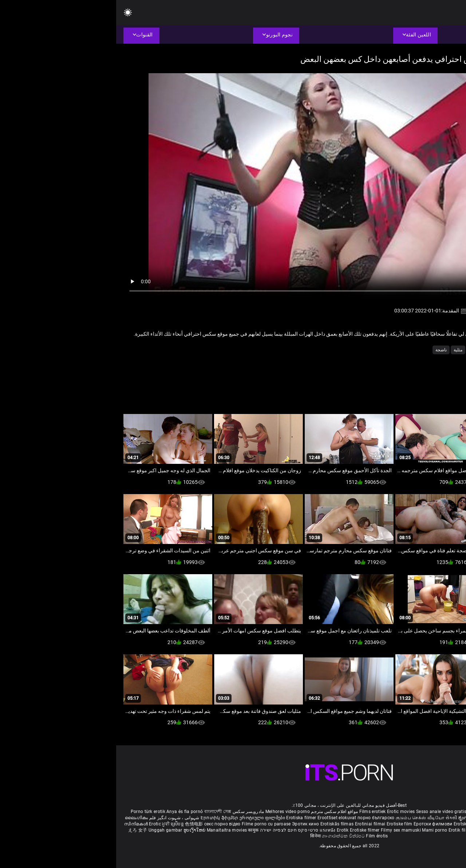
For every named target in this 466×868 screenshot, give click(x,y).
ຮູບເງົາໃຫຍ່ (79, 830)
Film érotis (261, 836)
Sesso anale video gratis (325, 812)
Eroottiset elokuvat (221, 818)
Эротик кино (190, 824)
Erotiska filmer (186, 818)
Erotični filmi (411, 824)
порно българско (260, 818)
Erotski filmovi (353, 824)
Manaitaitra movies (111, 830)
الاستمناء (426, 350)
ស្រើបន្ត (62, 824)
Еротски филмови (317, 824)
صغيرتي (386, 350)
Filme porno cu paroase (150, 824)
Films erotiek (256, 812)
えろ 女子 (22, 830)
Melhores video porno (171, 812)
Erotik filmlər (346, 830)
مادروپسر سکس (132, 812)
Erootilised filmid (399, 830)
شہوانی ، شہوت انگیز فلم (57, 818)
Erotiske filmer (249, 830)
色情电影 (78, 824)
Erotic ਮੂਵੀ (44, 824)
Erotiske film (284, 824)
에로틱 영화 (438, 824)
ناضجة (325, 350)
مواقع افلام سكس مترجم (218, 812)
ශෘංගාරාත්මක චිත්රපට (228, 836)
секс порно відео (106, 824)
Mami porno (318, 830)
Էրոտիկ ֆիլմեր (104, 818)
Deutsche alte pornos (430, 812)
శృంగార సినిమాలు (418, 818)
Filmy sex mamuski (285, 830)
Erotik (227, 830)
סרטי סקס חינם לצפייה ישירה (173, 830)
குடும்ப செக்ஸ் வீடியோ (304, 818)
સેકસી (335, 818)
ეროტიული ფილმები (147, 818)
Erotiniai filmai (255, 824)
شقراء (406, 350)
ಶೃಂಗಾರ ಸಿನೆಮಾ (357, 818)
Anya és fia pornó (68, 812)
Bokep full (370, 830)
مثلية (342, 350)
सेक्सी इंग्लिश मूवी (386, 818)
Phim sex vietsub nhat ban (379, 812)
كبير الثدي (362, 350)
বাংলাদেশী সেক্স (102, 812)
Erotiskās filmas (222, 824)
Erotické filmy (383, 824)
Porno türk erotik (32, 812)
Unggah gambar (50, 830)
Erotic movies (285, 812)
